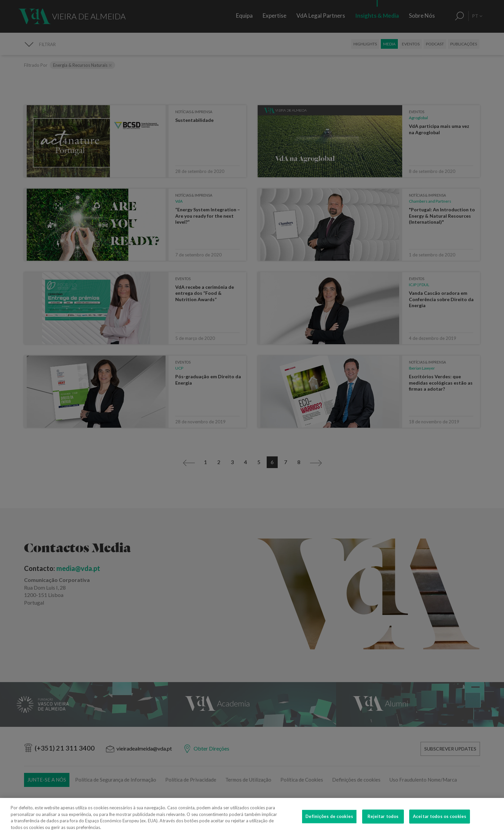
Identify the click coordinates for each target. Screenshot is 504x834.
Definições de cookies (329, 821)
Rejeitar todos (383, 821)
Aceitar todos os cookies (440, 821)
